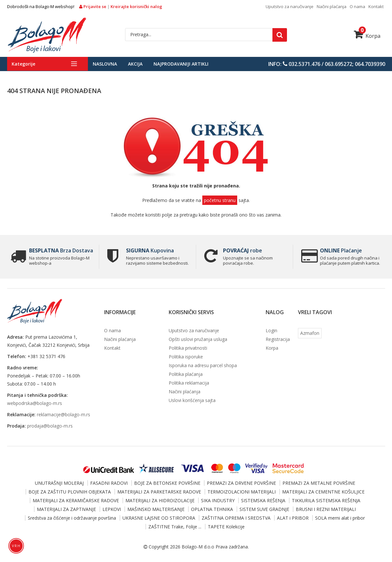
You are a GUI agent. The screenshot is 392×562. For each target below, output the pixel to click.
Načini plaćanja (332, 6)
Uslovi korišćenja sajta (192, 400)
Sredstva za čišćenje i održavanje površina (72, 518)
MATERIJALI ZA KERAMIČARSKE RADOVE (76, 500)
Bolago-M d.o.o (198, 547)
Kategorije (23, 64)
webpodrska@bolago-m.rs (35, 403)
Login (271, 330)
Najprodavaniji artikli (181, 64)
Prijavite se (93, 6)
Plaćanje (341, 250)
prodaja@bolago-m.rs (50, 426)
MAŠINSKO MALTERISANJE (156, 509)
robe (243, 250)
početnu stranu (220, 200)
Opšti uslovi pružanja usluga (198, 339)
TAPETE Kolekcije (226, 527)
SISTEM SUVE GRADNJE (264, 509)
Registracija (278, 339)
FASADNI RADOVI (109, 483)
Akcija (135, 64)
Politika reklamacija (189, 383)
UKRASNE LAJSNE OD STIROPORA (159, 518)
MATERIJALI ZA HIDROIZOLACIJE (160, 500)
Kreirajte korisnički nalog (136, 6)
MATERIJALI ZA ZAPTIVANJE (66, 509)
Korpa (367, 36)
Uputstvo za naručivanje (290, 6)
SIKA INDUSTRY (218, 500)
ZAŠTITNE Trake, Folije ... (175, 527)
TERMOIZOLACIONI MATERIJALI (242, 492)
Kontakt (376, 6)
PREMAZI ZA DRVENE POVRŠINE (241, 483)
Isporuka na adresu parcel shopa (203, 365)
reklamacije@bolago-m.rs (64, 414)
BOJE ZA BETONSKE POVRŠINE (167, 483)
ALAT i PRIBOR (293, 518)
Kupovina (150, 250)
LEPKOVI (112, 509)
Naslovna (105, 64)
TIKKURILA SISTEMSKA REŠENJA (326, 500)
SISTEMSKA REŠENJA (263, 500)
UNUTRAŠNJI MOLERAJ (59, 483)
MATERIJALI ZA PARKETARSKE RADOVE (159, 492)
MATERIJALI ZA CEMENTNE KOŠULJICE (323, 492)
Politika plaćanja (186, 374)
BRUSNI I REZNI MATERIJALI (326, 509)
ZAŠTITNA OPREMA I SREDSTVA (236, 518)
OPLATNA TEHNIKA (212, 509)
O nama (357, 6)
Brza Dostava (61, 250)
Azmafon (310, 333)
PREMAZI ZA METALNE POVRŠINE (319, 483)
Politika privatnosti (188, 348)
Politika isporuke (186, 357)
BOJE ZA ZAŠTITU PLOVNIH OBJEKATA (70, 492)
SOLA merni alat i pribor (340, 518)
